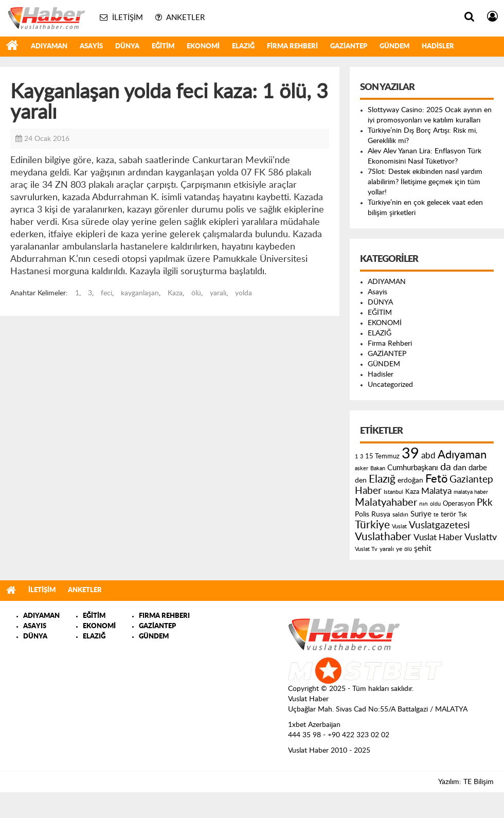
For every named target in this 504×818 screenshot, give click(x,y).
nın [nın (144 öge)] (424, 504)
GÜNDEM (394, 47)
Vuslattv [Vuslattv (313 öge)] (481, 537)
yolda (244, 293)
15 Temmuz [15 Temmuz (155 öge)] (382, 457)
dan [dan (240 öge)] (460, 468)
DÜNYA (127, 47)
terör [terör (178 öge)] (448, 514)
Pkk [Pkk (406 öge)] (485, 503)
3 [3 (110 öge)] (362, 457)
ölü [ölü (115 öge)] (408, 549)
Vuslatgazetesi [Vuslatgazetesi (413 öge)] (439, 525)
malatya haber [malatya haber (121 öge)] (471, 492)
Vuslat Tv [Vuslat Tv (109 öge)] (366, 549)
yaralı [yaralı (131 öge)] (387, 549)
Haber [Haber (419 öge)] (368, 491)
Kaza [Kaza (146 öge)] (412, 492)
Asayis (91, 47)
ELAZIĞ (243, 47)
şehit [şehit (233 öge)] (423, 548)
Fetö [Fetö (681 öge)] (436, 479)
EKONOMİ (203, 47)
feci (106, 293)
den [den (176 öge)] (361, 481)
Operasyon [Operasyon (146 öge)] (459, 504)
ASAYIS (35, 626)
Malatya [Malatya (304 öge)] (436, 491)
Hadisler (438, 47)
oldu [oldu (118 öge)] (435, 504)
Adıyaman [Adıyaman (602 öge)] (462, 455)
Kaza (175, 293)
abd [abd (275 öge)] (428, 456)
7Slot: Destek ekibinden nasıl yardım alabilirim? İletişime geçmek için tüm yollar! (425, 182)
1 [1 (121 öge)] (356, 457)
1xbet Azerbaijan (314, 725)
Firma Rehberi (292, 47)
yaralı (218, 293)
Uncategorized (390, 385)
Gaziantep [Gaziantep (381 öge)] (471, 480)
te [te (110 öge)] (436, 515)
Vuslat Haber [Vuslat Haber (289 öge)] (438, 537)
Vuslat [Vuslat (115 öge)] (399, 527)
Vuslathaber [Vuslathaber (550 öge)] (383, 537)
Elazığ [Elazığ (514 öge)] (382, 479)
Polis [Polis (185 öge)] (362, 514)
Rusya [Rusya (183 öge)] (381, 514)
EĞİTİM (163, 47)
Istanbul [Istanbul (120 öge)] (393, 492)
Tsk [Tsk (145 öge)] (463, 514)
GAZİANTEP (349, 47)
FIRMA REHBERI (164, 616)
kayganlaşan (140, 293)
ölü (196, 293)
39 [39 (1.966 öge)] (410, 454)
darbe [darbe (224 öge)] (478, 468)
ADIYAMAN (49, 47)
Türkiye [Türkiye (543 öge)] (372, 525)
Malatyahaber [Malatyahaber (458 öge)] (386, 503)
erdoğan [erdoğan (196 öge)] (410, 480)
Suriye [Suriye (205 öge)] (421, 514)
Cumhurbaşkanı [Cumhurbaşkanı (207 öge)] (413, 468)
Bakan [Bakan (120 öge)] (378, 468)
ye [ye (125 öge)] (399, 549)
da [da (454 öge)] (446, 467)
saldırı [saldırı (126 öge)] (400, 515)
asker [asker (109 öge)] (362, 468)
